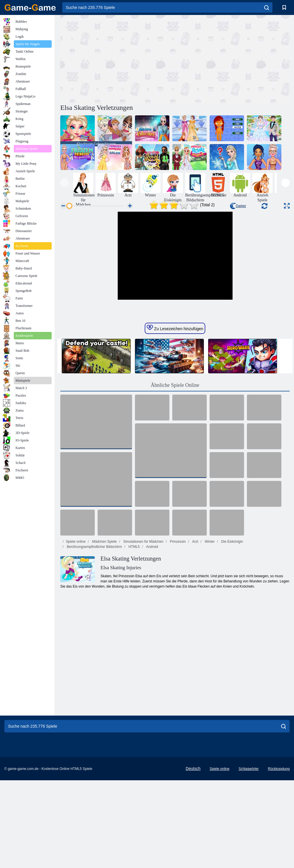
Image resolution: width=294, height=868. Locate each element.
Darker (238, 206)
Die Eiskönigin (232, 629)
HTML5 (134, 634)
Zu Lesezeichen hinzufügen (175, 416)
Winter (209, 629)
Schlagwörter (249, 856)
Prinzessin (177, 629)
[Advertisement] (118, 58)
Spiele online (76, 629)
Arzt (195, 629)
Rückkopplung (279, 856)
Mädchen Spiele (104, 629)
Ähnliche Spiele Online (175, 473)
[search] (267, 7)
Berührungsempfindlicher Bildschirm (94, 634)
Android (152, 634)
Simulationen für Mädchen (143, 629)
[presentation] (64, 183)
